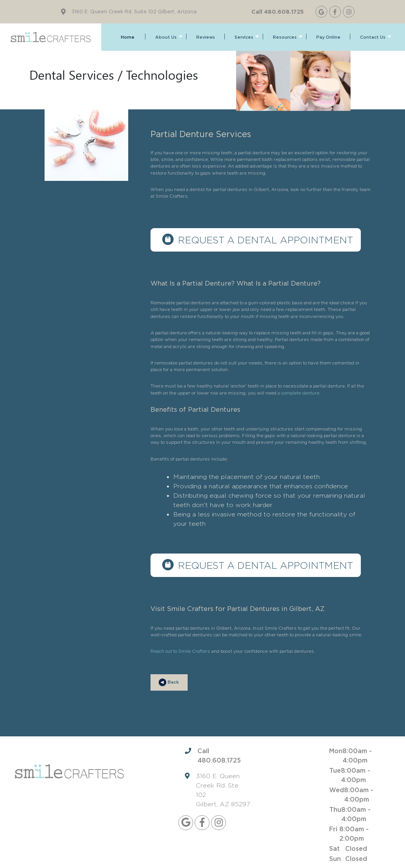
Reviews (206, 37)
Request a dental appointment (265, 240)
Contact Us (376, 37)
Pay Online (328, 37)
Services (247, 37)
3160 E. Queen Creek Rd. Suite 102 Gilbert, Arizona (134, 12)
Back (169, 682)
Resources (288, 37)
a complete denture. (299, 393)
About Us (169, 37)
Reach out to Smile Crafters (180, 651)
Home (128, 37)
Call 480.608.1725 (278, 12)
